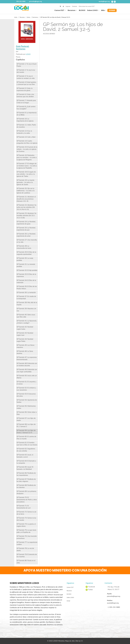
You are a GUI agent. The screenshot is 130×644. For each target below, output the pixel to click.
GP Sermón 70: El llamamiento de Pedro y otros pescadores (27, 500)
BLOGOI (82, 10)
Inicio (16, 17)
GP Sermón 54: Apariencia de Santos (27, 401)
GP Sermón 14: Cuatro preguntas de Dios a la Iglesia (27, 142)
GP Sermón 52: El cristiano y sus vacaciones (26, 389)
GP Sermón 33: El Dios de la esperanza (26, 275)
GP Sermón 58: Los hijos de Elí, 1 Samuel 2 (26, 425)
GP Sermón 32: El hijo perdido (27, 270)
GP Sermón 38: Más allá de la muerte (27, 304)
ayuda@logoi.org (104, 1)
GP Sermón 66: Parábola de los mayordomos (26, 474)
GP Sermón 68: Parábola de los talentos (26, 486)
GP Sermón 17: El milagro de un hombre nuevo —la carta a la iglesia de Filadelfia (27, 166)
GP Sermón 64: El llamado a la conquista (26, 462)
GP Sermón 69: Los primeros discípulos (26, 492)
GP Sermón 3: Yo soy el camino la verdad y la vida (26, 77)
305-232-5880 (21, 1)
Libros (28, 17)
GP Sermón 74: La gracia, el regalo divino (26, 525)
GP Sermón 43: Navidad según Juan (25, 334)
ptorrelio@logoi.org (35, 1)
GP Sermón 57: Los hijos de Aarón (26, 419)
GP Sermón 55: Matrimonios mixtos (26, 407)
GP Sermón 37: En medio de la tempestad (26, 297)
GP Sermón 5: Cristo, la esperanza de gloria (25, 89)
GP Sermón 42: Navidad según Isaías (25, 328)
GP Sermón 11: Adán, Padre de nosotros (26, 126)
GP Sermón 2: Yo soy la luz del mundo (26, 71)
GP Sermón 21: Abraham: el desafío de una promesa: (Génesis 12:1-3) (26, 199)
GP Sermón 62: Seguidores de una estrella (26, 450)
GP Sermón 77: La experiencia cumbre (27, 543)
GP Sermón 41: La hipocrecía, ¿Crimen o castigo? (27, 322)
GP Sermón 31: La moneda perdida (26, 265)
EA (82, 641)
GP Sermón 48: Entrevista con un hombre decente (27, 364)
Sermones (35, 17)
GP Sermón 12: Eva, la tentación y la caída (24, 132)
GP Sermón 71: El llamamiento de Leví (24, 507)
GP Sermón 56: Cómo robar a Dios (27, 413)
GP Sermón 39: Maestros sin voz (26, 310)
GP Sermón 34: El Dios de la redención (26, 281)
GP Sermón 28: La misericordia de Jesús (24, 247)
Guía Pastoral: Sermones (23, 48)
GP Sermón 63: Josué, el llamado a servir (25, 456)
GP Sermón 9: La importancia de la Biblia (27, 114)
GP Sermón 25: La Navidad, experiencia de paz (26, 229)
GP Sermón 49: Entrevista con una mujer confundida (27, 371)
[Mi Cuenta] (63, 6)
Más (103, 10)
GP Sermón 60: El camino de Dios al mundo (26, 438)
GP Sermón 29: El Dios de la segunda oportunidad (26, 253)
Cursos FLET (59, 10)
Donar (112, 10)
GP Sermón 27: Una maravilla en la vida (27, 241)
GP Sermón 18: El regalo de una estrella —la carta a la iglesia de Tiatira (26, 174)
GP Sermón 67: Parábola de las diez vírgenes (26, 480)
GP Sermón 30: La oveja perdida (25, 259)
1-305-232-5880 (114, 607)
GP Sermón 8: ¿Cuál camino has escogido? (26, 108)
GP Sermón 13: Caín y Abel (26, 137)
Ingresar (68, 6)
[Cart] (60, 6)
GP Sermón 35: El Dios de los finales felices (27, 287)
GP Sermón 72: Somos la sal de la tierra (26, 513)
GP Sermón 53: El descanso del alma (26, 395)
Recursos (72, 10)
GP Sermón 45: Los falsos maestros (26, 346)
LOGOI (28, 54)
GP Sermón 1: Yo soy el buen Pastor (27, 65)
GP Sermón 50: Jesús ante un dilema (27, 377)
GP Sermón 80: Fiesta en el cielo (26, 562)
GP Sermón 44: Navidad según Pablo (25, 340)
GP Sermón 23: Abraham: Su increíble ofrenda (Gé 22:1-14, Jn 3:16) (26, 215)
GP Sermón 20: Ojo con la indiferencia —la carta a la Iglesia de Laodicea (26, 191)
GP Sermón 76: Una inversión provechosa (27, 537)
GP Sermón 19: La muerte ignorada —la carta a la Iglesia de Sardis (25, 182)
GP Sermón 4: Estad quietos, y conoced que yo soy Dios (26, 83)
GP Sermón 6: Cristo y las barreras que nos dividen (25, 95)
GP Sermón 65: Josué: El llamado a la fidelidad (25, 468)
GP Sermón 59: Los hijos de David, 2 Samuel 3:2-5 (26, 431)
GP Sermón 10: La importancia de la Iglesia (25, 120)
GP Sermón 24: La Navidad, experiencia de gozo (26, 223)
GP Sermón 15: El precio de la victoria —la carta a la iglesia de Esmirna (27, 149)
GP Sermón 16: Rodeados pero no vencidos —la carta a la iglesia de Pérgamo (27, 157)
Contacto (75, 6)
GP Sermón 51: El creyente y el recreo (26, 383)
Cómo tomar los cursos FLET (87, 6)
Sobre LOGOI (92, 10)
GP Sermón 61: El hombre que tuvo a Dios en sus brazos (27, 444)
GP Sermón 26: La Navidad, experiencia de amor (26, 235)
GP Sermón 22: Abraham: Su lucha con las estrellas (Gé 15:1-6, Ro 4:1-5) (26, 207)
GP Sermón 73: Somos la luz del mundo (26, 519)
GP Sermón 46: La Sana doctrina (25, 352)
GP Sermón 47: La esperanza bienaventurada (27, 358)
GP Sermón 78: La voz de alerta (25, 549)
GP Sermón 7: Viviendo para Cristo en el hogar (26, 102)
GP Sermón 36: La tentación (26, 292)
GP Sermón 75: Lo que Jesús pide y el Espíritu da (26, 531)
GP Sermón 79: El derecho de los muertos (27, 556)
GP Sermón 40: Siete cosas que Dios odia (26, 316)
